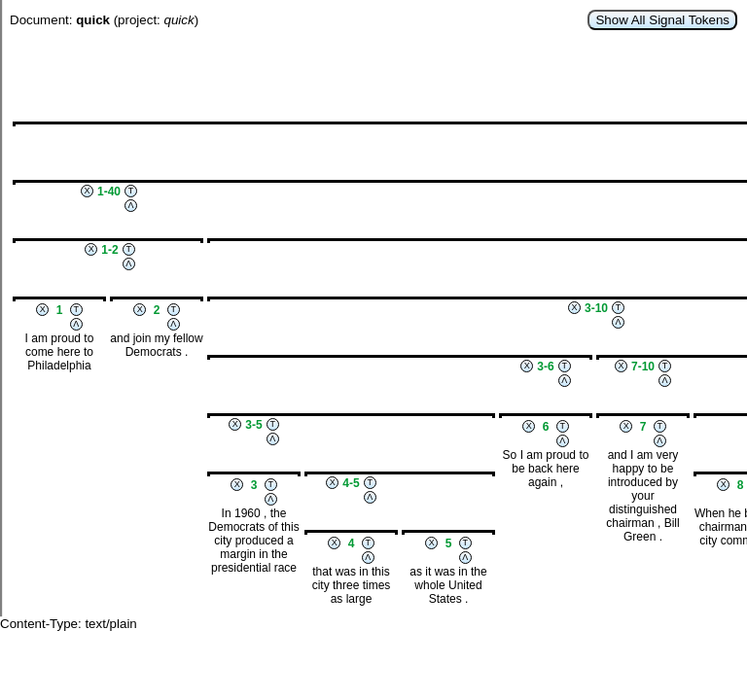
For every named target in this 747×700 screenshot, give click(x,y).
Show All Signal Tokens (662, 20)
